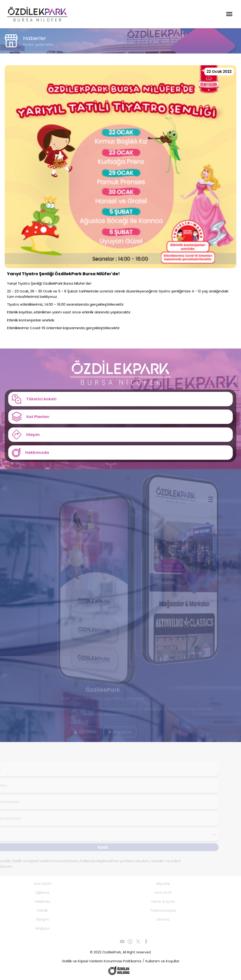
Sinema (158, 920)
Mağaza (37, 929)
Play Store (115, 732)
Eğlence (37, 893)
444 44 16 (158, 893)
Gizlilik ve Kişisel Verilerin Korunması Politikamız (102, 961)
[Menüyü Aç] (229, 14)
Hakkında (37, 902)
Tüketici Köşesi (158, 911)
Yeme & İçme (158, 902)
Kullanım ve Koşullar (162, 961)
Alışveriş (158, 884)
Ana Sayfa (37, 884)
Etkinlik (37, 911)
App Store (80, 732)
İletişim (37, 920)
